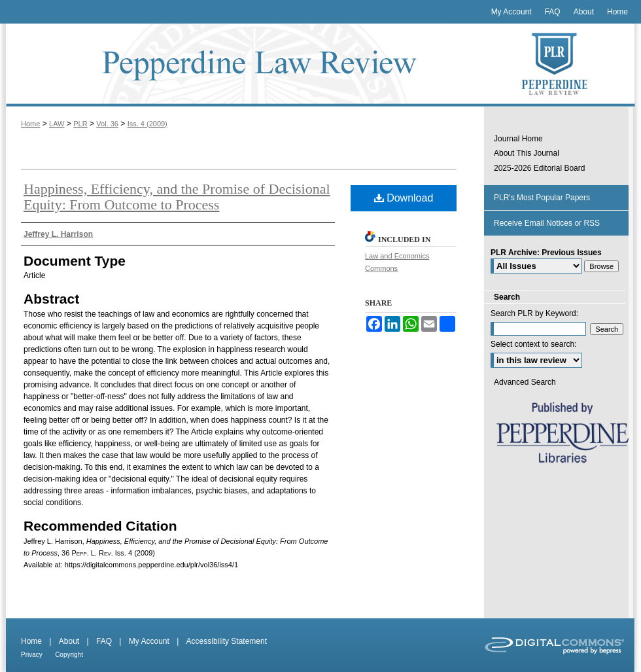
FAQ (104, 641)
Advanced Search (525, 382)
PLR (80, 124)
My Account (149, 641)
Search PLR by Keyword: (534, 313)
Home (30, 124)
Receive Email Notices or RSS (547, 223)
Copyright (69, 655)
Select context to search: (533, 344)
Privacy (32, 655)
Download (404, 198)
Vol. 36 (107, 124)
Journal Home (518, 139)
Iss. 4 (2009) (147, 124)
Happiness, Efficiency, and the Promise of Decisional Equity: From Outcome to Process (177, 197)
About (69, 641)
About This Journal (527, 153)
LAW (57, 124)
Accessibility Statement (227, 641)
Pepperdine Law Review (242, 65)
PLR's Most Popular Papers (542, 198)
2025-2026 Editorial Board (539, 168)
